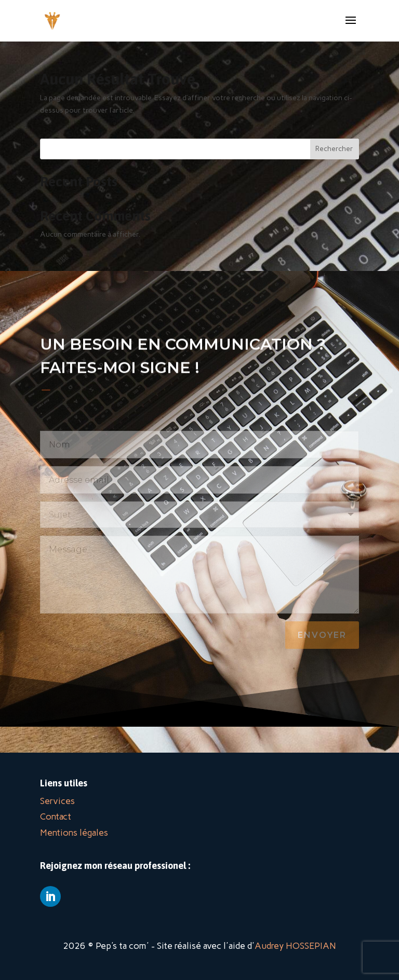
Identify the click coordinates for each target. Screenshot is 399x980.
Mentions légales (74, 833)
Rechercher (334, 149)
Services (57, 801)
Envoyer (322, 635)
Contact (56, 816)
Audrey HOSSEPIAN (295, 946)
